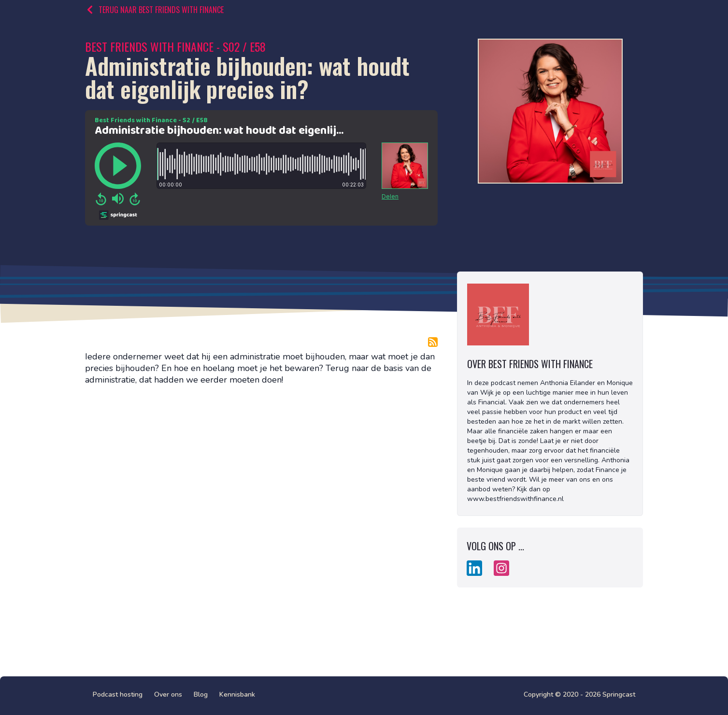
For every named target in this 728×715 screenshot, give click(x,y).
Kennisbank (237, 694)
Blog (201, 694)
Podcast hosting (118, 694)
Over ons (168, 694)
